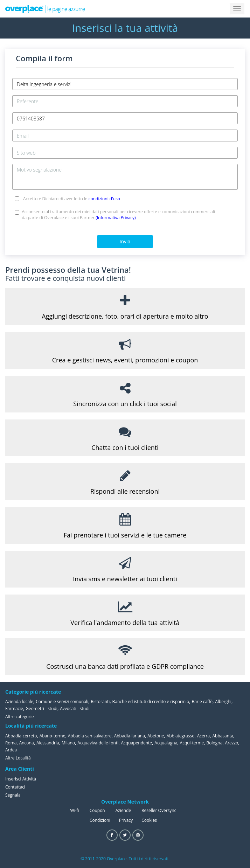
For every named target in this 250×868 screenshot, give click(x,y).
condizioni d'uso (104, 199)
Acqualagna (166, 743)
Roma (11, 743)
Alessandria (48, 743)
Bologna (215, 743)
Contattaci (15, 787)
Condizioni (100, 820)
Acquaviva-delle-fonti (98, 743)
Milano (68, 743)
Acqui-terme (192, 743)
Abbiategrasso (181, 736)
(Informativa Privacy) (116, 218)
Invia (125, 241)
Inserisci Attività (21, 779)
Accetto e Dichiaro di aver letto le (72, 199)
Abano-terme (53, 736)
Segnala (13, 795)
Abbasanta (223, 736)
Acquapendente (136, 743)
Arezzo (232, 743)
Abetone (156, 736)
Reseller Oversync (159, 810)
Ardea (11, 750)
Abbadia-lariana (130, 736)
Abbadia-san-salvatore (90, 736)
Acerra (204, 736)
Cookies (149, 820)
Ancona (27, 743)
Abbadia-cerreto (21, 736)
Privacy (126, 820)
